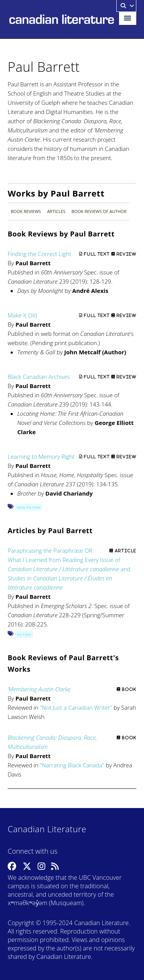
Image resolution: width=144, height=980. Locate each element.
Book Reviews (26, 211)
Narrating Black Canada (72, 765)
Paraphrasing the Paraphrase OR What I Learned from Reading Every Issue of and (69, 569)
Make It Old (22, 315)
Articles (56, 211)
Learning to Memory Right (41, 456)
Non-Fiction (29, 507)
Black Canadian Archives (39, 377)
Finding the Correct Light (39, 254)
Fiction (24, 634)
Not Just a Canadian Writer (76, 707)
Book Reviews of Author (99, 211)
